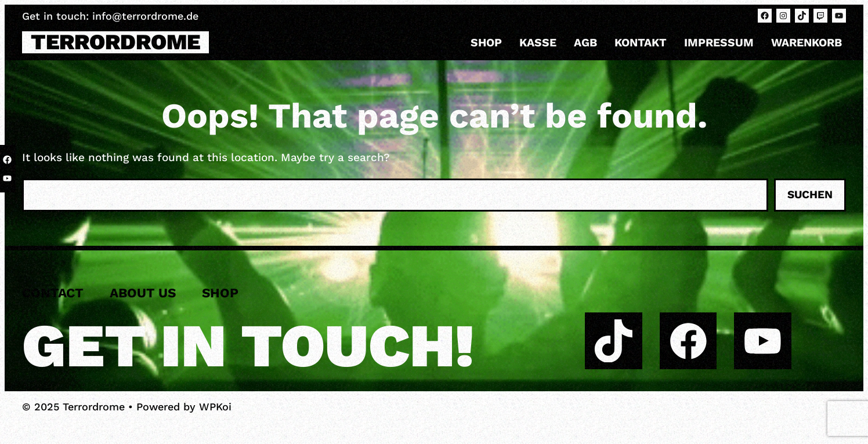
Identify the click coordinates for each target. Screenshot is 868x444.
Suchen (810, 194)
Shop (486, 43)
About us (143, 293)
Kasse (538, 43)
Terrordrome (115, 42)
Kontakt (641, 43)
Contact (53, 293)
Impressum (719, 43)
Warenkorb (806, 43)
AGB (585, 43)
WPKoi (215, 407)
